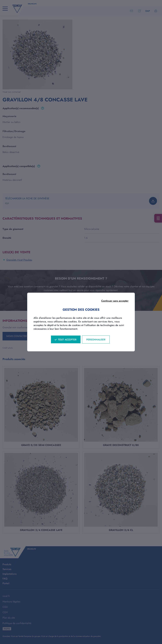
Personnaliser (96, 340)
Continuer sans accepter (115, 301)
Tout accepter (67, 340)
